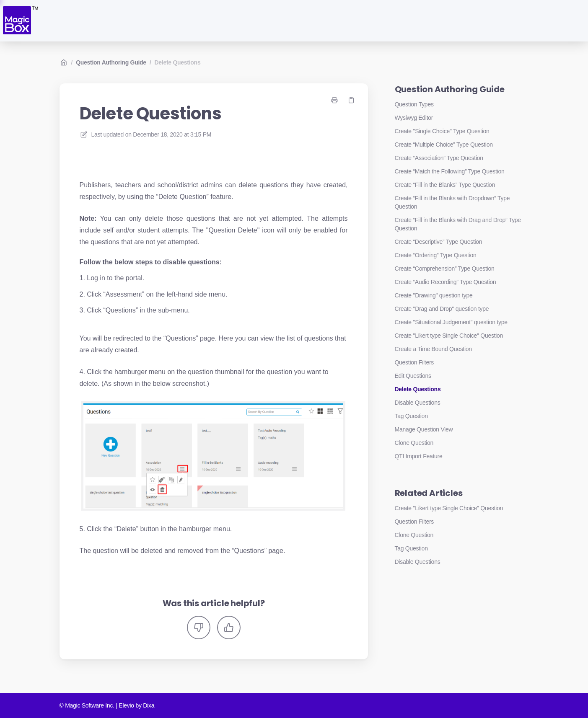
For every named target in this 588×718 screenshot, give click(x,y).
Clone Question (414, 443)
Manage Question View (424, 429)
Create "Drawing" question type (434, 295)
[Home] (20, 21)
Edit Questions (413, 376)
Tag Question (411, 416)
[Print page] (334, 100)
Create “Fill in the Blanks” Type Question (445, 185)
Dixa (149, 705)
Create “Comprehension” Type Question (445, 269)
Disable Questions (418, 403)
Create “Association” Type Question (439, 158)
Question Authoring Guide (111, 62)
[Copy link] (351, 100)
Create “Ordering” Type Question (436, 255)
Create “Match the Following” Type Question (450, 171)
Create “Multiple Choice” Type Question (444, 145)
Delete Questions (178, 62)
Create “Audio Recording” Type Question (446, 282)
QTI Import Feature (419, 456)
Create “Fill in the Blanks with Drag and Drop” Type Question (458, 224)
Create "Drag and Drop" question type (442, 309)
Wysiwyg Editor (414, 118)
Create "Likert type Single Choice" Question (449, 336)
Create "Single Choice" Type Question (442, 131)
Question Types (414, 104)
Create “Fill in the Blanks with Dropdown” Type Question (452, 202)
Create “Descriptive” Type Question (439, 242)
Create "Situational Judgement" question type (451, 322)
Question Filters (414, 362)
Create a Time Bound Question (433, 349)
